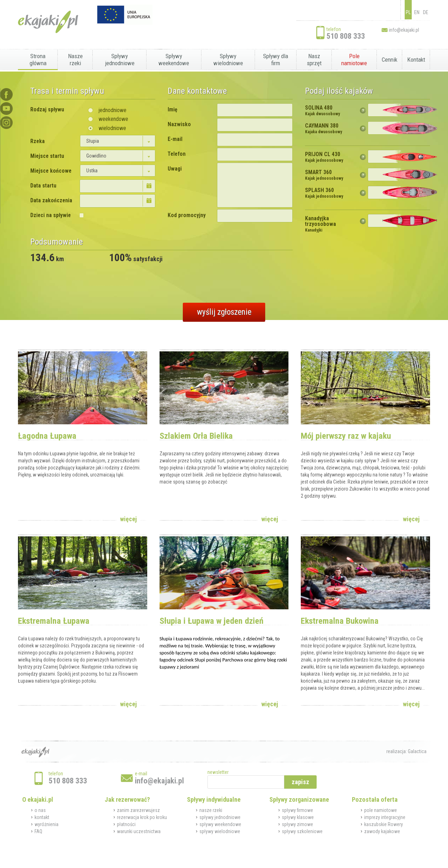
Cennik (390, 60)
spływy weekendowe (220, 824)
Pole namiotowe (354, 60)
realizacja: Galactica (406, 751)
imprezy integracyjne (385, 817)
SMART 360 (324, 175)
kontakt (42, 817)
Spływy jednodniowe (120, 60)
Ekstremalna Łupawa (54, 621)
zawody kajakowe (382, 831)
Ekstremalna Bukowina (340, 621)
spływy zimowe (297, 824)
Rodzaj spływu (47, 110)
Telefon (177, 154)
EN (417, 12)
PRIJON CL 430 (324, 157)
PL (408, 12)
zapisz (300, 782)
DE (426, 12)
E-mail (175, 139)
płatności (126, 824)
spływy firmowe (297, 810)
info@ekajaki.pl (404, 30)
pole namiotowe (381, 810)
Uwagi (175, 169)
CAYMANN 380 (323, 129)
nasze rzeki (211, 810)
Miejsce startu (47, 156)
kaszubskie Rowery (384, 824)
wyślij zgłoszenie (224, 312)
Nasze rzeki (75, 60)
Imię (172, 110)
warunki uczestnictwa (139, 831)
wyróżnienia (46, 824)
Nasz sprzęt (314, 60)
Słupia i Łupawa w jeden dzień (211, 621)
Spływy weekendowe (174, 60)
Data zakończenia (51, 201)
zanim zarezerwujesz (138, 810)
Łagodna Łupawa (47, 436)
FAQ (38, 831)
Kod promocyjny (187, 215)
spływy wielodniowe (220, 831)
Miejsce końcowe (51, 171)
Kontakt (416, 60)
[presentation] (84, 280)
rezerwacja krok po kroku (142, 817)
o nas (40, 810)
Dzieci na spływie (51, 215)
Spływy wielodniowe (228, 60)
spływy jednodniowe (220, 817)
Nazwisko (179, 124)
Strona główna (38, 60)
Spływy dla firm (276, 60)
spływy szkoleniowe (302, 831)
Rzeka (38, 141)
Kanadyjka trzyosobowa (321, 224)
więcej (128, 519)
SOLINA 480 (322, 111)
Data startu (43, 186)
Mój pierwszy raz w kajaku (346, 436)
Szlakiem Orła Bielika (196, 436)
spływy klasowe (298, 817)
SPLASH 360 (324, 193)
